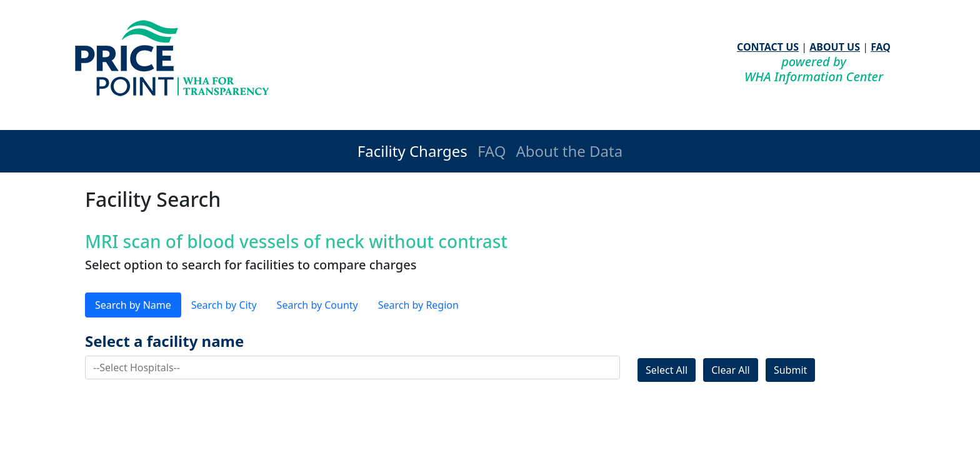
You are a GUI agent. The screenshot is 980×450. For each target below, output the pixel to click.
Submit (790, 370)
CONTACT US (768, 47)
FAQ (881, 47)
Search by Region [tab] (418, 305)
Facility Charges (412, 151)
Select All (667, 370)
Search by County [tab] (317, 305)
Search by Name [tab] (133, 305)
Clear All (731, 370)
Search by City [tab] (224, 305)
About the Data (569, 151)
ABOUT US (835, 47)
